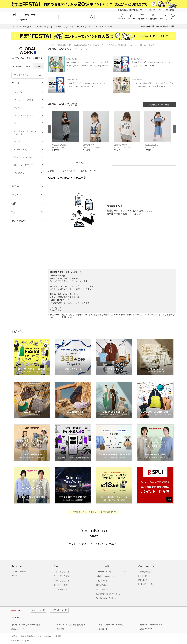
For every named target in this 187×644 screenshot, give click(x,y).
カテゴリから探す (62, 581)
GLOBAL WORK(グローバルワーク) (89, 45)
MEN (28, 66)
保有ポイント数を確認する (151, 625)
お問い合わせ (102, 585)
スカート (29, 123)
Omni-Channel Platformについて (110, 598)
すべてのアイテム (62, 589)
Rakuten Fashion (64, 45)
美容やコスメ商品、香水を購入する (71, 625)
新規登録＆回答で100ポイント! (132, 10)
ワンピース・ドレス (29, 115)
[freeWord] (28, 75)
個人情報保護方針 (28, 636)
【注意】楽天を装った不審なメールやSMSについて (94, 512)
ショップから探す (62, 576)
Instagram (143, 580)
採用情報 (57, 636)
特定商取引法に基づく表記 (108, 594)
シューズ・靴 (29, 150)
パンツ (29, 108)
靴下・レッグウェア (29, 165)
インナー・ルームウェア (29, 157)
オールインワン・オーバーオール (29, 133)
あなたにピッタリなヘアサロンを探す (27, 625)
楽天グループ (155, 10)
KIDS (39, 66)
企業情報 (15, 636)
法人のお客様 (102, 589)
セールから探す (61, 585)
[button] (66, 134)
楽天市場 (170, 10)
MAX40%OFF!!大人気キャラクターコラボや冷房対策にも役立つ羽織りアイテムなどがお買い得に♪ (87, 66)
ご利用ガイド (102, 581)
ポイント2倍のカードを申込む (111, 625)
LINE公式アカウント (147, 584)
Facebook (143, 576)
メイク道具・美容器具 (116, 45)
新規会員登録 (144, 572)
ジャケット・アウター (29, 100)
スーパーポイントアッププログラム (112, 572)
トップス (29, 92)
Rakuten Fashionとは (105, 576)
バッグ (29, 142)
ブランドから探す (62, 572)
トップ (51, 45)
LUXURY (15, 575)
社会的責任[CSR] (45, 636)
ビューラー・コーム (137, 45)
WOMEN (17, 66)
